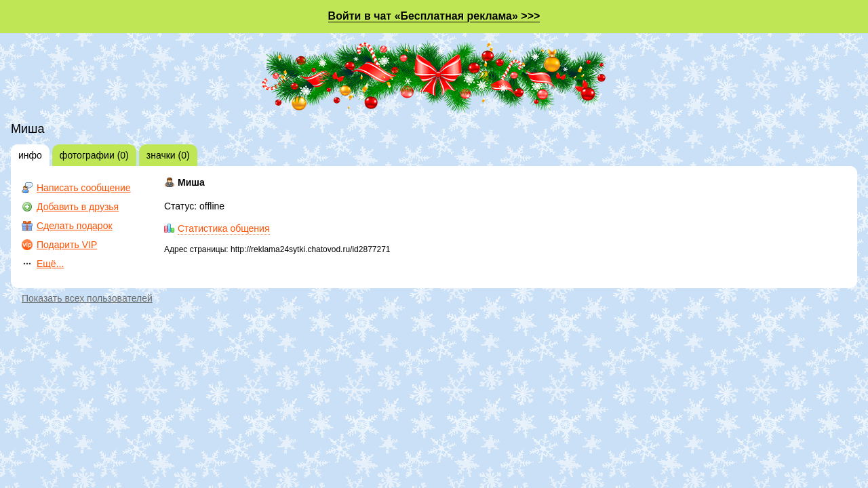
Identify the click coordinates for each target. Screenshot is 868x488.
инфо (30, 155)
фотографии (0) (94, 155)
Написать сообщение (84, 188)
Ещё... (50, 264)
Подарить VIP (67, 245)
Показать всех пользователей (87, 298)
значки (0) (168, 155)
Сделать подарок (75, 226)
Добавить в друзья (78, 207)
